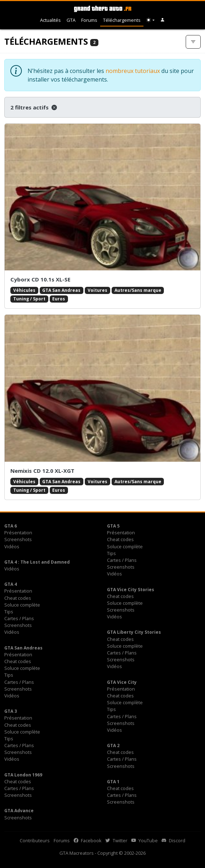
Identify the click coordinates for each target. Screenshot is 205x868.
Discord (174, 840)
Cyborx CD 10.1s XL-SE (40, 279)
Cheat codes (120, 539)
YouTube (145, 840)
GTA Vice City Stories (131, 590)
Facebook (88, 840)
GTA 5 (113, 526)
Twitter (116, 840)
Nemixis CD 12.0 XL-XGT (42, 471)
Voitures (97, 290)
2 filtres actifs (34, 107)
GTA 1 (113, 782)
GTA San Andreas (61, 290)
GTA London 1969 (23, 775)
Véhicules (24, 290)
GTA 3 (11, 711)
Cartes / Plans (122, 560)
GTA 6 (11, 526)
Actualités (50, 20)
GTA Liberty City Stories (134, 632)
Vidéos (12, 546)
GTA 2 (113, 746)
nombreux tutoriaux (133, 71)
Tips (111, 553)
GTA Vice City (122, 682)
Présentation (18, 533)
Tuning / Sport (29, 299)
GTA (71, 20)
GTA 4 (11, 584)
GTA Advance (19, 811)
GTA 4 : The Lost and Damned (37, 562)
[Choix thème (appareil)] (150, 20)
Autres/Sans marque (138, 290)
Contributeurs (35, 840)
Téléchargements (122, 20)
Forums (89, 20)
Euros (59, 299)
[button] (163, 20)
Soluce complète (125, 546)
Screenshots (18, 539)
